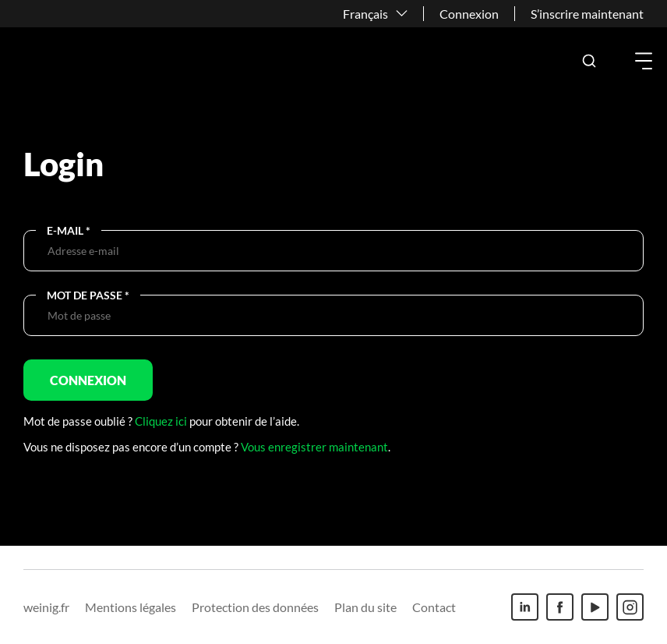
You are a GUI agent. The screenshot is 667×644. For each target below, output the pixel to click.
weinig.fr (46, 607)
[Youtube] (595, 607)
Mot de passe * (88, 295)
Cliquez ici (161, 421)
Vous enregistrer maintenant (314, 447)
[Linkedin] (525, 607)
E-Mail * (69, 230)
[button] (589, 61)
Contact (434, 607)
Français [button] (365, 14)
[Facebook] (560, 607)
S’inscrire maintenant (587, 14)
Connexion (469, 14)
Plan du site (365, 607)
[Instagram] (630, 607)
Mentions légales (131, 607)
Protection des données (255, 607)
